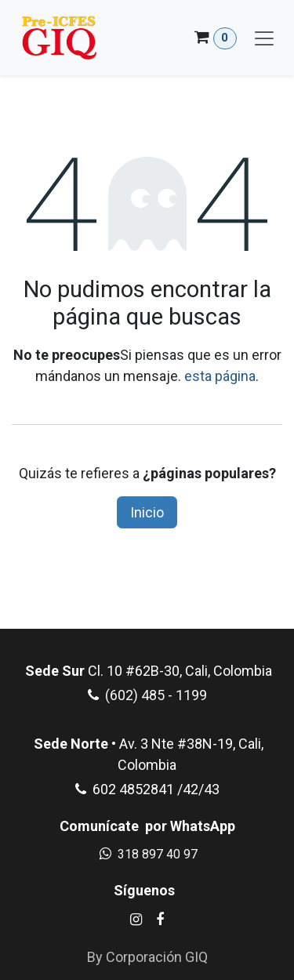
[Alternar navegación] (264, 38)
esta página (220, 376)
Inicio (147, 512)
